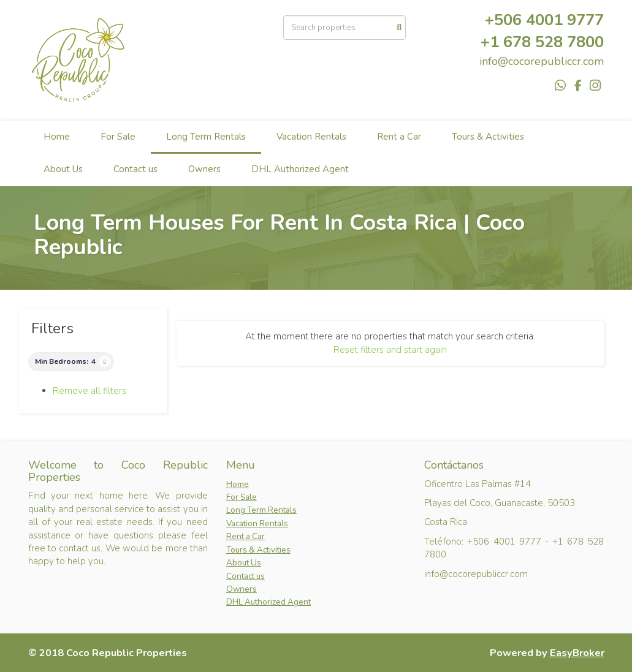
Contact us (135, 169)
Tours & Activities (488, 137)
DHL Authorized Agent (300, 169)
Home (57, 137)
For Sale (118, 137)
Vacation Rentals (311, 137)
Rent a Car (399, 137)
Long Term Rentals (206, 137)
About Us (63, 169)
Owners (204, 169)
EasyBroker (577, 653)
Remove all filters (89, 391)
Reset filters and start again (390, 350)
